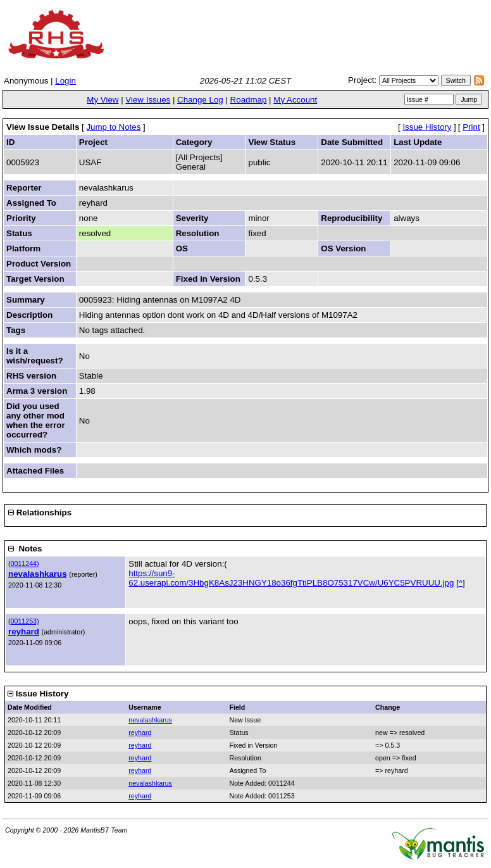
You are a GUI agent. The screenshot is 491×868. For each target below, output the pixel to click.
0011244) (25, 563)
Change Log (200, 100)
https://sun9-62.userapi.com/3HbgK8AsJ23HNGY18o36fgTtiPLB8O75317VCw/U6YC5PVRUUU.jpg (291, 578)
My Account (295, 100)
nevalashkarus (38, 574)
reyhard (24, 632)
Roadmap (249, 100)
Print (471, 127)
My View (103, 100)
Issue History (427, 127)
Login (65, 81)
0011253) (25, 621)
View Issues (148, 100)
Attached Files (35, 471)
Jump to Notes (113, 127)
